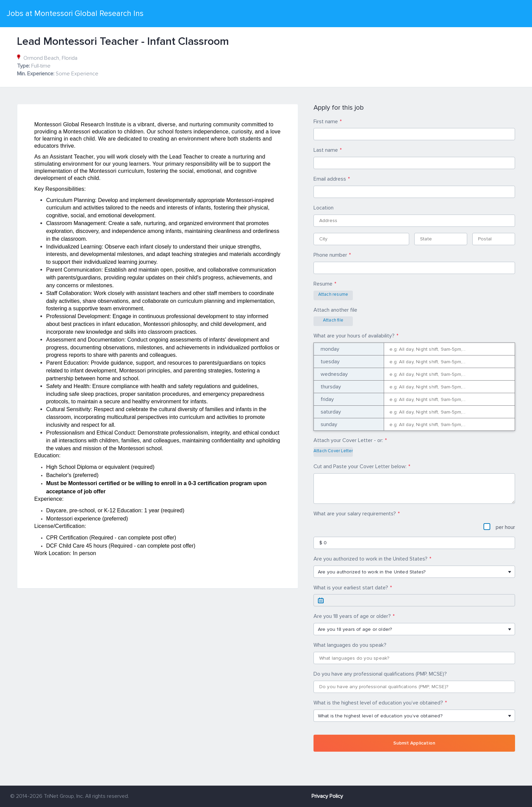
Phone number (330, 255)
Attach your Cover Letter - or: (348, 440)
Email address (330, 179)
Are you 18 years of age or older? (352, 616)
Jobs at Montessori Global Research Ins (75, 14)
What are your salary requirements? (355, 514)
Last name (326, 150)
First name (326, 122)
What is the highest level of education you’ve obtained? (378, 703)
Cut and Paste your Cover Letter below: (360, 466)
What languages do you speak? (350, 645)
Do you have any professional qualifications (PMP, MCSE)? (380, 674)
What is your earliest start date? (351, 588)
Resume (323, 284)
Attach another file (335, 310)
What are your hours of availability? (354, 336)
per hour (499, 527)
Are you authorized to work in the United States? (370, 559)
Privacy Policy (327, 796)
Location (324, 208)
